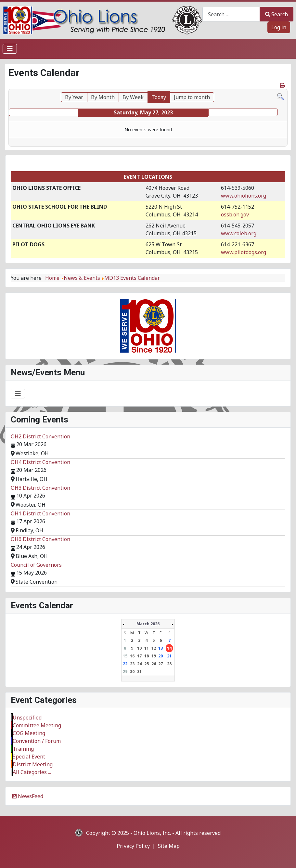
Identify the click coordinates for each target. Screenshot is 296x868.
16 (132, 656)
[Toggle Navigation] (10, 49)
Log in (279, 27)
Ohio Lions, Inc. (152, 833)
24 (139, 664)
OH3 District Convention (40, 488)
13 (161, 648)
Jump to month (192, 97)
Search (277, 14)
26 (154, 664)
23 (132, 664)
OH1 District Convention (40, 513)
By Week (133, 97)
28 (169, 664)
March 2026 (148, 624)
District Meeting (33, 764)
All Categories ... (32, 772)
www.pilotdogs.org (244, 252)
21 (169, 656)
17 (139, 656)
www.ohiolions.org (244, 196)
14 (169, 648)
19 (154, 656)
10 (139, 648)
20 (161, 656)
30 (132, 672)
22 (125, 664)
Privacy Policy (133, 846)
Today (159, 97)
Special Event (29, 757)
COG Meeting (29, 733)
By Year (74, 97)
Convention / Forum (37, 741)
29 (125, 672)
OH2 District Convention (40, 436)
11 (147, 648)
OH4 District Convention (40, 462)
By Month (103, 97)
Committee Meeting (37, 725)
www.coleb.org (239, 233)
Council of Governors (36, 565)
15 (125, 656)
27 (161, 664)
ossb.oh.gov (235, 214)
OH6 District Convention (40, 539)
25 (147, 664)
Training (23, 749)
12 (154, 648)
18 (147, 656)
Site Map (169, 846)
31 (139, 672)
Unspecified (27, 718)
